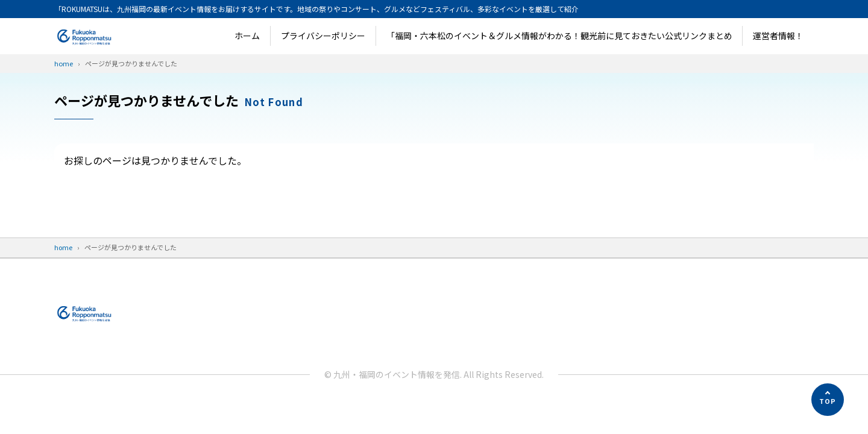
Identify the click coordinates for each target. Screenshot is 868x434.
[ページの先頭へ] (828, 400)
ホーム (247, 36)
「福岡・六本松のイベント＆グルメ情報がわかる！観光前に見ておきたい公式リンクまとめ (559, 36)
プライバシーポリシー (323, 36)
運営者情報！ (778, 36)
